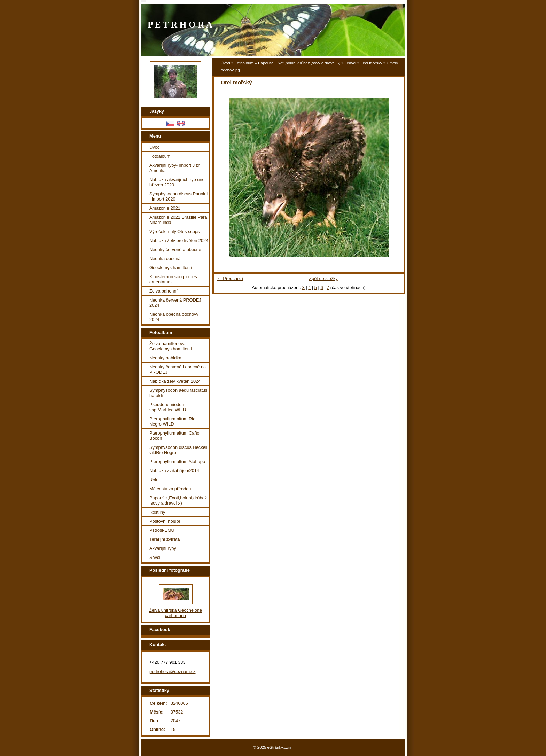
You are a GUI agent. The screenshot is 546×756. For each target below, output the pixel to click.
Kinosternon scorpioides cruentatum (173, 279)
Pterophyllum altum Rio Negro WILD (172, 421)
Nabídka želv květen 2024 (175, 381)
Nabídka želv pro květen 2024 (179, 240)
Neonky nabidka (165, 358)
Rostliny (157, 512)
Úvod (225, 63)
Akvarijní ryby (163, 548)
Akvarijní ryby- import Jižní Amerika (175, 168)
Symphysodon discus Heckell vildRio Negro (178, 450)
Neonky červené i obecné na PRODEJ (178, 369)
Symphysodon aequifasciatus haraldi (178, 393)
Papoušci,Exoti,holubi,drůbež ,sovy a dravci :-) (299, 63)
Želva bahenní (163, 291)
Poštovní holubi (165, 521)
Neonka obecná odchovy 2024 (174, 317)
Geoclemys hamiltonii (171, 268)
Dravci (350, 63)
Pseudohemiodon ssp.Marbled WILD (168, 407)
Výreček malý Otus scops (174, 231)
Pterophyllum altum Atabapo (177, 462)
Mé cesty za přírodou (170, 489)
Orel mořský (371, 63)
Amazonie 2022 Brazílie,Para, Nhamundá (179, 220)
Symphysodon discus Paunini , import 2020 (178, 196)
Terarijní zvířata (165, 539)
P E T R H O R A (180, 25)
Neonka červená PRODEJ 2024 (175, 303)
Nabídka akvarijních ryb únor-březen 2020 (178, 182)
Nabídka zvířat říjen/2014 (174, 471)
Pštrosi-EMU (162, 530)
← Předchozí (230, 278)
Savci (155, 557)
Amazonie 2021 (165, 208)
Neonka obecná (165, 259)
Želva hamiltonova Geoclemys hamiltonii (171, 346)
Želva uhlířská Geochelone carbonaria (175, 613)
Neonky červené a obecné (175, 250)
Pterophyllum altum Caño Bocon (174, 436)
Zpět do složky (323, 278)
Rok (153, 480)
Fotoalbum (244, 63)
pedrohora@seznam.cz (173, 672)
